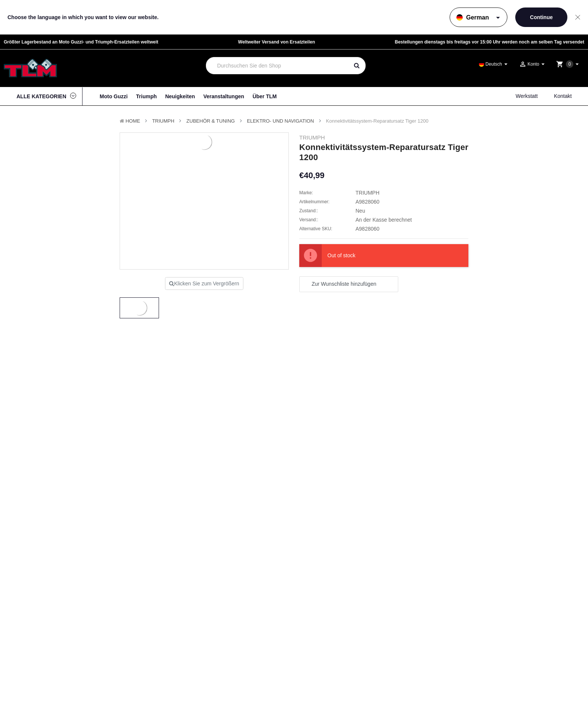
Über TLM (265, 96)
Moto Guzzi (114, 96)
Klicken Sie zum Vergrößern (204, 283)
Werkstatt (527, 96)
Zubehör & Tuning (211, 121)
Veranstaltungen (224, 96)
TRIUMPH (163, 121)
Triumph (146, 96)
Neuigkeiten (180, 96)
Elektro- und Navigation (280, 121)
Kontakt (563, 96)
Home (133, 121)
